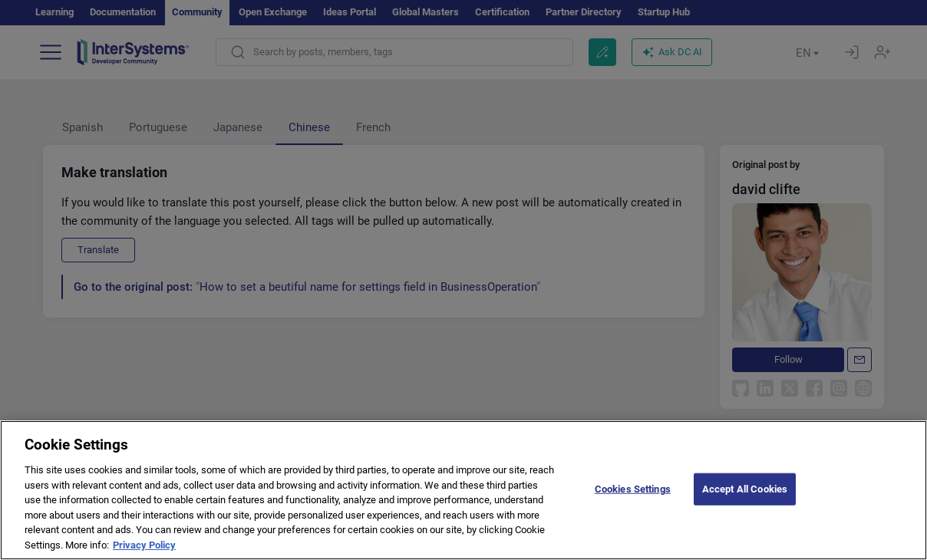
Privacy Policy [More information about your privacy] (144, 548)
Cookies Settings (633, 492)
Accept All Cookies (745, 492)
